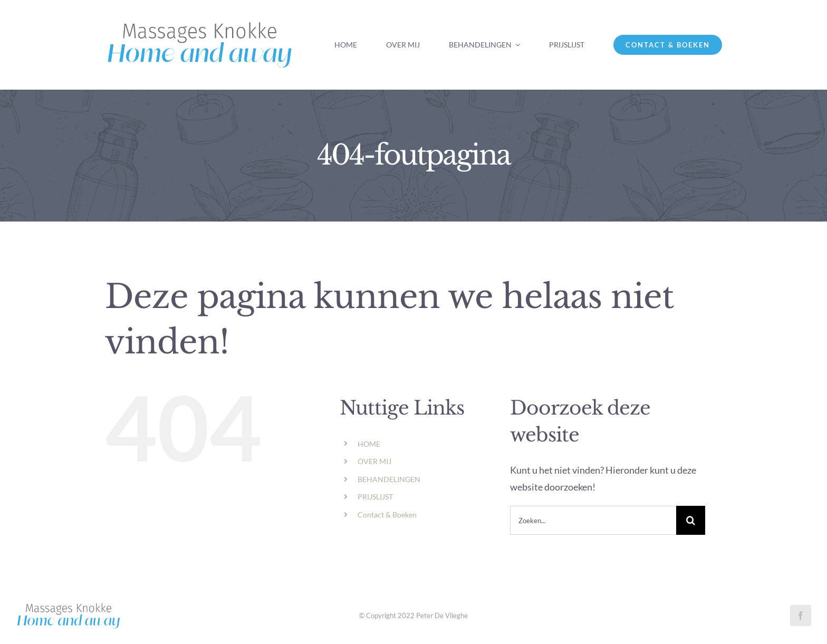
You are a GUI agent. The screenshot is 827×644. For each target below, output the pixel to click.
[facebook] (801, 616)
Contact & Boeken (387, 515)
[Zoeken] (691, 520)
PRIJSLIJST (375, 497)
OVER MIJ (374, 461)
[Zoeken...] (593, 520)
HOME (369, 444)
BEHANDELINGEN (389, 479)
